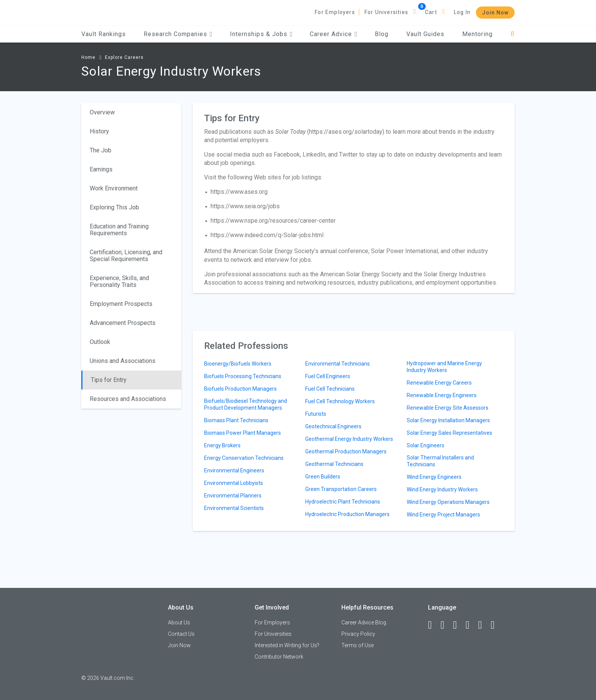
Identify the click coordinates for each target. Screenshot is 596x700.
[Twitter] (458, 625)
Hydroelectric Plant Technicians (343, 502)
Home (88, 57)
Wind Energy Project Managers (443, 515)
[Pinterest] (483, 625)
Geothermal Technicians (334, 464)
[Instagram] (471, 625)
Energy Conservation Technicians (244, 458)
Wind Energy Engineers (434, 477)
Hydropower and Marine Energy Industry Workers (444, 367)
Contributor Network (279, 657)
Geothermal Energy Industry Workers (349, 439)
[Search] (513, 34)
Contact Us (181, 634)
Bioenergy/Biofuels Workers (238, 364)
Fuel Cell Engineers (328, 376)
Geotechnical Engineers (333, 426)
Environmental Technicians (338, 364)
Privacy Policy (358, 634)
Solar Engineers (426, 445)
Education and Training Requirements (119, 230)
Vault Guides (425, 34)
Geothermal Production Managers (346, 451)
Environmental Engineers (234, 470)
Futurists (316, 414)
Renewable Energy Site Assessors (448, 408)
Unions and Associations (123, 361)
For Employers (335, 12)
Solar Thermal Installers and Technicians (440, 461)
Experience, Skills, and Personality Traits (119, 281)
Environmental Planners (233, 496)
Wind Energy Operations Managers (448, 502)
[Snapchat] (496, 625)
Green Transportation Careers (341, 489)
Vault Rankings (104, 34)
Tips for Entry (109, 380)
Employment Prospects (121, 304)
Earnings (101, 169)
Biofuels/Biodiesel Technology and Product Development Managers (246, 404)
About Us (179, 622)
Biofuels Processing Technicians (243, 376)
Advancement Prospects (123, 323)
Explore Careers (124, 57)
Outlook (100, 342)
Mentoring (477, 34)
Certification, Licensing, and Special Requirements (126, 256)
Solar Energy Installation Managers (448, 420)
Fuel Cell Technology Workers (340, 401)
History (99, 131)
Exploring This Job (114, 207)
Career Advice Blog (364, 622)
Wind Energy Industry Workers (442, 489)
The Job (101, 150)
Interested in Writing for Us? (287, 645)
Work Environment (114, 188)
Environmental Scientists (234, 508)
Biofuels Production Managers (240, 389)
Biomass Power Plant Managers (243, 433)
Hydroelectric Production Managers (347, 514)
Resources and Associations (128, 399)
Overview (102, 112)
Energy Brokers (222, 445)
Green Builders (323, 477)
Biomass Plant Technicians (236, 420)
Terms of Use (357, 645)
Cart (431, 12)
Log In (462, 12)
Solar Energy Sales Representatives (449, 433)
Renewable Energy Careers (439, 383)
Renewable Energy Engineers (442, 395)
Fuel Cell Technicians (330, 389)
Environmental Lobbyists (234, 483)
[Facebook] (433, 625)
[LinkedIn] (446, 625)
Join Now (495, 13)
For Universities (386, 12)
